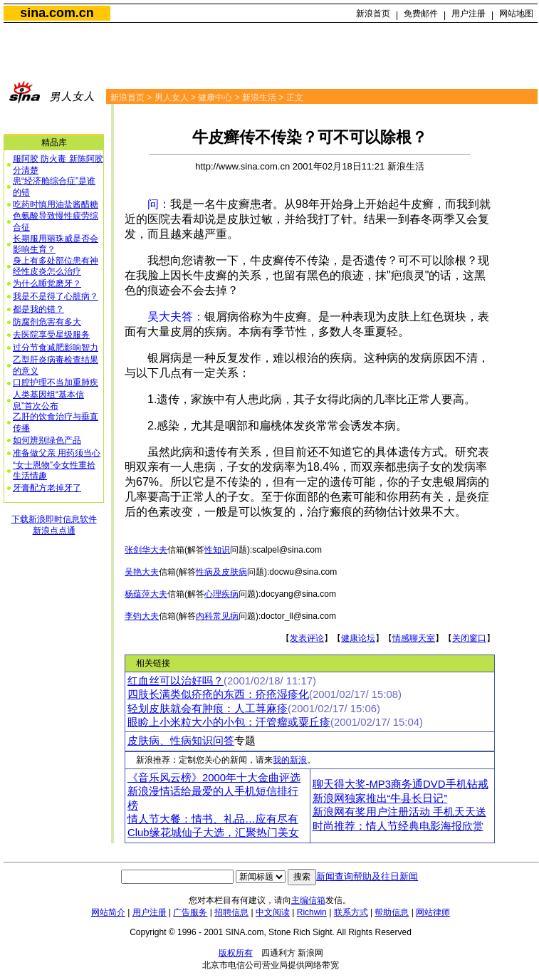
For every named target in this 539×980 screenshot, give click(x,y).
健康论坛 (358, 638)
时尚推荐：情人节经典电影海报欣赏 (398, 826)
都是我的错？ (38, 309)
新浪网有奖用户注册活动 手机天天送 (399, 812)
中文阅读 (273, 912)
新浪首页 (373, 14)
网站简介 (108, 912)
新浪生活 (259, 98)
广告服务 (190, 912)
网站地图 (516, 14)
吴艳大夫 (142, 572)
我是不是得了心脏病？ (56, 296)
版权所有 (236, 953)
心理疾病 (221, 594)
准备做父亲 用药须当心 (57, 453)
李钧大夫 (142, 616)
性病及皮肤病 (221, 572)
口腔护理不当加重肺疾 (56, 382)
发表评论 (307, 638)
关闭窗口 (469, 638)
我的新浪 (290, 760)
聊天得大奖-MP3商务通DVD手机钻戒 (401, 784)
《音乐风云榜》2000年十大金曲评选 (214, 778)
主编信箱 (308, 900)
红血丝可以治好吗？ (176, 681)
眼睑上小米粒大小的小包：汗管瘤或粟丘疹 (229, 722)
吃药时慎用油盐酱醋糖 (56, 204)
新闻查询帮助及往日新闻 (367, 876)
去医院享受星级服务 (51, 335)
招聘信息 (231, 912)
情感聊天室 (414, 638)
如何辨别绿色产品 (47, 440)
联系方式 (351, 912)
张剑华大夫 (146, 550)
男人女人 (172, 98)
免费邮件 (421, 14)
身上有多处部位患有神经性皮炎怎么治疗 (56, 266)
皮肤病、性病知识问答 (181, 741)
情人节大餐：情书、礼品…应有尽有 (213, 819)
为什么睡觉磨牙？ (47, 283)
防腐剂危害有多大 (47, 322)
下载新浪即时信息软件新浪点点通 (54, 525)
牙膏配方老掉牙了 (47, 488)
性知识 (217, 550)
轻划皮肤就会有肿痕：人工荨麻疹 (208, 709)
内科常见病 (217, 616)
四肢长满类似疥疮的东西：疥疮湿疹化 (218, 694)
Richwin (312, 912)
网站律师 (433, 912)
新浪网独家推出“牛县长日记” (380, 798)
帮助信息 (392, 912)
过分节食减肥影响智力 (56, 348)
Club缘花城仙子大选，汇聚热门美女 (213, 833)
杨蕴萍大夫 (146, 594)
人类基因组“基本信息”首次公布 (48, 400)
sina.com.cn (57, 13)
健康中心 (215, 98)
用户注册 (469, 14)
